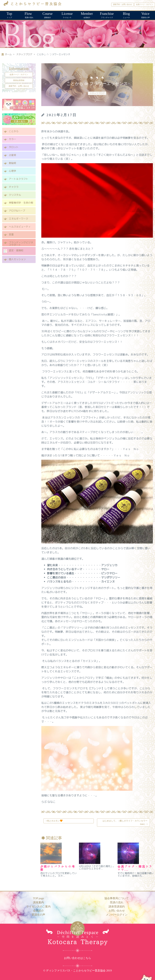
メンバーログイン (117, 915)
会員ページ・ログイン (145, 4)
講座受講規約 (117, 907)
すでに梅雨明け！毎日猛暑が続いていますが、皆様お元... (136, 874)
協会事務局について (117, 898)
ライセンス (67, 15)
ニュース (126, 15)
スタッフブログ (97, 93)
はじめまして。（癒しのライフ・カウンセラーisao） (125, 822)
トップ (9, 15)
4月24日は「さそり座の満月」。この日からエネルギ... (97, 867)
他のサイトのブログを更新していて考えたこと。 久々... (58, 874)
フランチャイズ (107, 15)
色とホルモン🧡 (55, 821)
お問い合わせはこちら (77, 958)
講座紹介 (48, 15)
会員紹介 (87, 15)
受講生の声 (145, 15)
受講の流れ (28, 15)
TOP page (38, 898)
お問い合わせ (117, 911)
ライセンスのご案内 (38, 907)
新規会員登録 (19, 80)
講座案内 (38, 902)
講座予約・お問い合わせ (123, 4)
